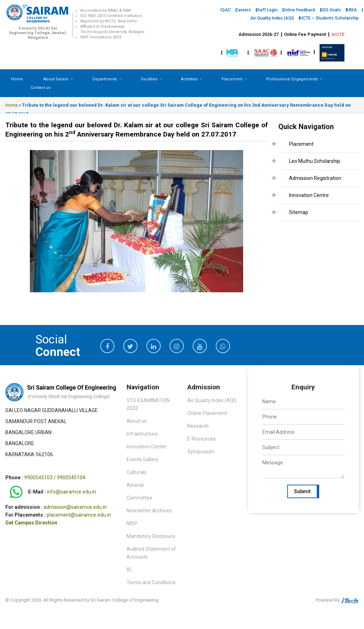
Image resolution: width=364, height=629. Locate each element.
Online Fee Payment (305, 34)
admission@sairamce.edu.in (75, 507)
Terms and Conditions (151, 582)
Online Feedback (299, 10)
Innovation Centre (309, 195)
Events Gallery (142, 459)
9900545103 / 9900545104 (55, 478)
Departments (105, 79)
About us (137, 421)
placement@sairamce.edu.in (79, 515)
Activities (190, 79)
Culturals (136, 472)
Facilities (150, 79)
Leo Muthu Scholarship (315, 161)
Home (17, 79)
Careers (243, 10)
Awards (135, 485)
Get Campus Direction (31, 523)
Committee (139, 498)
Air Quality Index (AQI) (272, 18)
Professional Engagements (293, 79)
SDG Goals (330, 10)
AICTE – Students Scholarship (329, 18)
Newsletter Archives (149, 511)
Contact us (41, 88)
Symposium (201, 452)
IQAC (226, 10)
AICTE (338, 34)
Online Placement (207, 413)
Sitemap (299, 212)
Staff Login (267, 10)
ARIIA (351, 10)
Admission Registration (315, 178)
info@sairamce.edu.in (71, 492)
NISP (132, 523)
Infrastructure (142, 434)
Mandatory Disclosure (151, 536)
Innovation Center (146, 447)
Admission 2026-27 (259, 34)
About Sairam (56, 79)
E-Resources (202, 439)
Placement (232, 79)
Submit (302, 491)
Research (198, 426)
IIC (129, 570)
